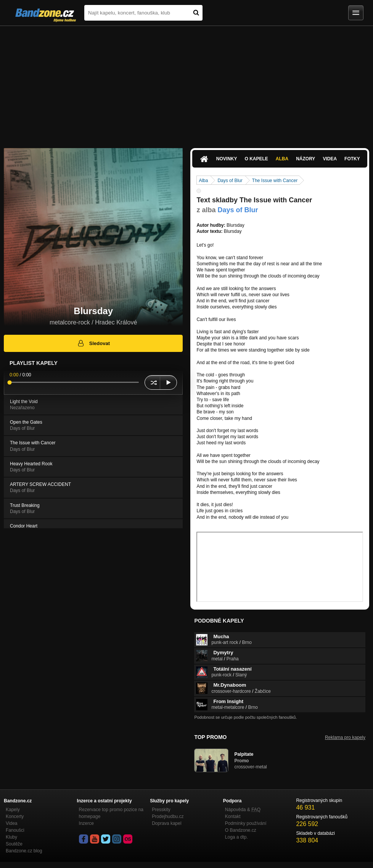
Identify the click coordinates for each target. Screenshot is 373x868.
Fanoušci (15, 830)
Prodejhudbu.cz (168, 816)
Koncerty (15, 816)
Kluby (11, 837)
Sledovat (93, 343)
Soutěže (14, 844)
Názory (305, 159)
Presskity (161, 810)
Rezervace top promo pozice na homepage (111, 813)
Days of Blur (230, 181)
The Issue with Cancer (275, 181)
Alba (282, 159)
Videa (330, 159)
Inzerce (86, 823)
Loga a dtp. (236, 837)
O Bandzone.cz (241, 830)
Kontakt (233, 816)
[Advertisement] (186, 83)
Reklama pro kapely (345, 737)
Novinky (227, 159)
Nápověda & (243, 810)
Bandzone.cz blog (24, 851)
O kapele (256, 159)
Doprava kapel (166, 823)
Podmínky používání (246, 823)
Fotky (352, 159)
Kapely (13, 810)
